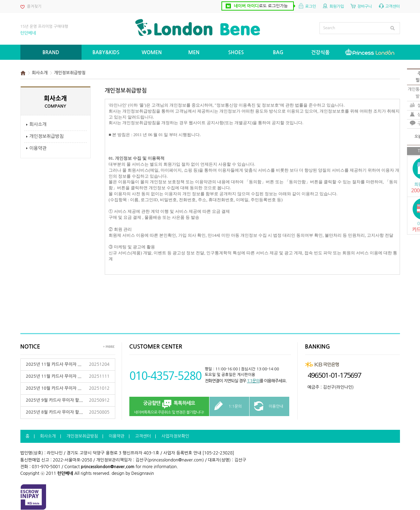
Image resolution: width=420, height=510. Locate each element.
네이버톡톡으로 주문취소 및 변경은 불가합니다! (169, 407)
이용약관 (38, 148)
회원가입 (337, 7)
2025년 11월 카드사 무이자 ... (54, 364)
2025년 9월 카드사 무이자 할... (54, 400)
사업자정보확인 (175, 436)
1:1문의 (253, 381)
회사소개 (38, 124)
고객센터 (392, 7)
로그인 (311, 7)
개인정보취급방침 (47, 136)
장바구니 (365, 7)
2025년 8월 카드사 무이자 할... (54, 412)
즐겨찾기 (34, 7)
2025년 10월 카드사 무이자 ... (54, 388)
